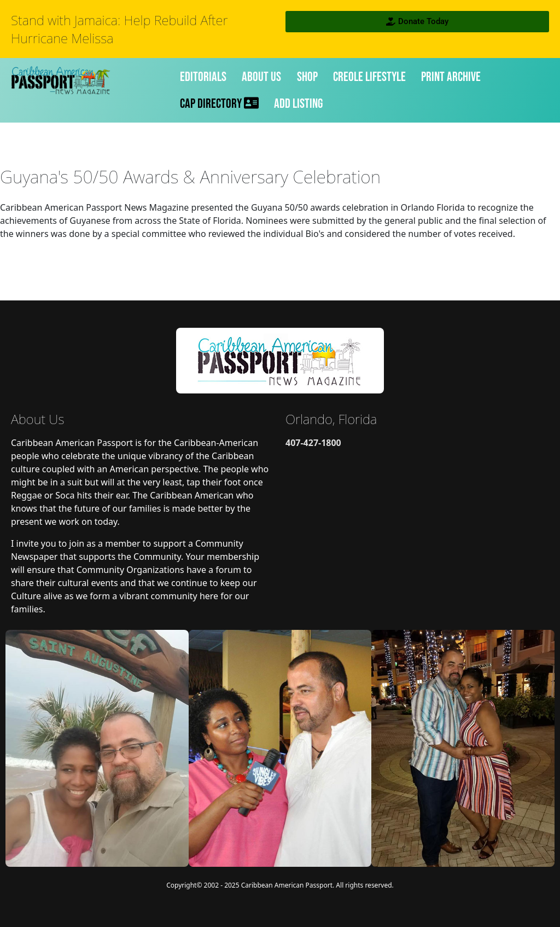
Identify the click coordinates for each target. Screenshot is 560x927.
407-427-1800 (313, 443)
